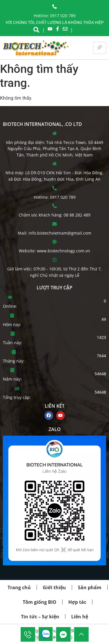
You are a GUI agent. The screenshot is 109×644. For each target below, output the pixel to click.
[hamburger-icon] (100, 48)
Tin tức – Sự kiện (40, 617)
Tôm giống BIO (40, 602)
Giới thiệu (54, 587)
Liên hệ (80, 617)
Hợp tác (77, 602)
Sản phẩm (90, 587)
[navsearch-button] (36, 29)
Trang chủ (19, 587)
